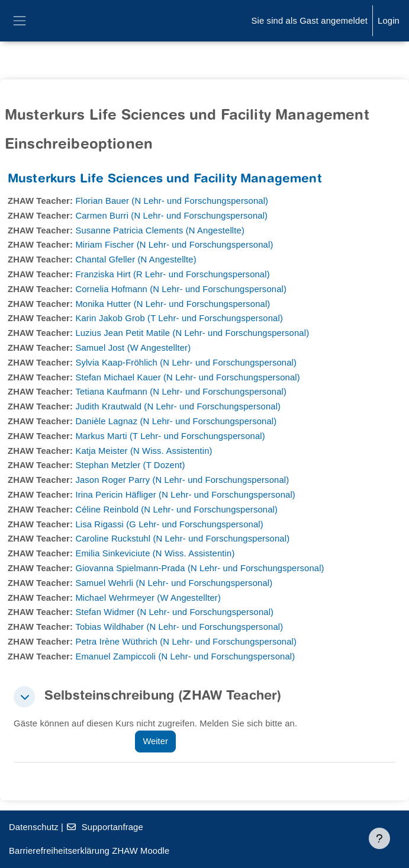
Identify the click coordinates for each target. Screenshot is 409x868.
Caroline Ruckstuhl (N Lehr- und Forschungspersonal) (182, 539)
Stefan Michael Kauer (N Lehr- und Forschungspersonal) (187, 377)
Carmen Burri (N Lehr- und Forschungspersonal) (171, 216)
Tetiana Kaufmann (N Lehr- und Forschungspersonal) (181, 392)
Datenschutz (34, 827)
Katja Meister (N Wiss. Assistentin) (144, 451)
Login (389, 21)
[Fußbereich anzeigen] (379, 838)
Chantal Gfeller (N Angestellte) (136, 260)
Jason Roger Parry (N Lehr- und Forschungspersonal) (182, 480)
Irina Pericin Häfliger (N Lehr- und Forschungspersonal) (185, 495)
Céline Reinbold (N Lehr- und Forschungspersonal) (176, 510)
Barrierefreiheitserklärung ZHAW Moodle (89, 851)
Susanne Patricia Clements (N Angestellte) (160, 230)
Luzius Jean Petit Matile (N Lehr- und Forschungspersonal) (192, 333)
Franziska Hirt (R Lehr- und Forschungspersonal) (172, 274)
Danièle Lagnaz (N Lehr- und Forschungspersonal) (176, 421)
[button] (24, 697)
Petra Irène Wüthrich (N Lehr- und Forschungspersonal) (186, 642)
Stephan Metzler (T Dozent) (130, 465)
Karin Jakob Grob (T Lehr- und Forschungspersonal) (179, 318)
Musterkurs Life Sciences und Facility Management (165, 180)
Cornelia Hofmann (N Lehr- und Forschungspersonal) (181, 289)
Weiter (155, 741)
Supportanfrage (104, 827)
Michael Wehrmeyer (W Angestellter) (148, 598)
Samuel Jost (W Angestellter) (133, 348)
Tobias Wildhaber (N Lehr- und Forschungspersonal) (179, 627)
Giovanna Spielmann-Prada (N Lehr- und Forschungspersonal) (199, 568)
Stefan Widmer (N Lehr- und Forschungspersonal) (174, 612)
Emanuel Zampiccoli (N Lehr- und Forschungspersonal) (185, 656)
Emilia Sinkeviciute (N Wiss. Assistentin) (155, 553)
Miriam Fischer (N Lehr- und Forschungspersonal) (174, 245)
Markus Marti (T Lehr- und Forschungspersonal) (170, 436)
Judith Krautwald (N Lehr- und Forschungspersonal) (178, 406)
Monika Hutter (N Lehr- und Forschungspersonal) (173, 304)
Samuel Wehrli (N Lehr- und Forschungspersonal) (174, 583)
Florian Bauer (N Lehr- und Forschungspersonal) (172, 201)
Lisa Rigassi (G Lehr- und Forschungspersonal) (169, 524)
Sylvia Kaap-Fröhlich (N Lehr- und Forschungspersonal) (186, 363)
